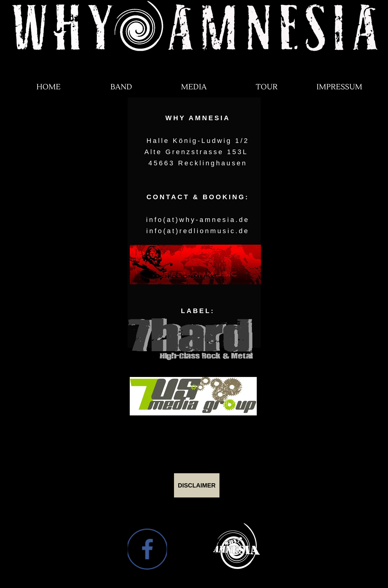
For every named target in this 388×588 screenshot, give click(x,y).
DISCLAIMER (197, 485)
